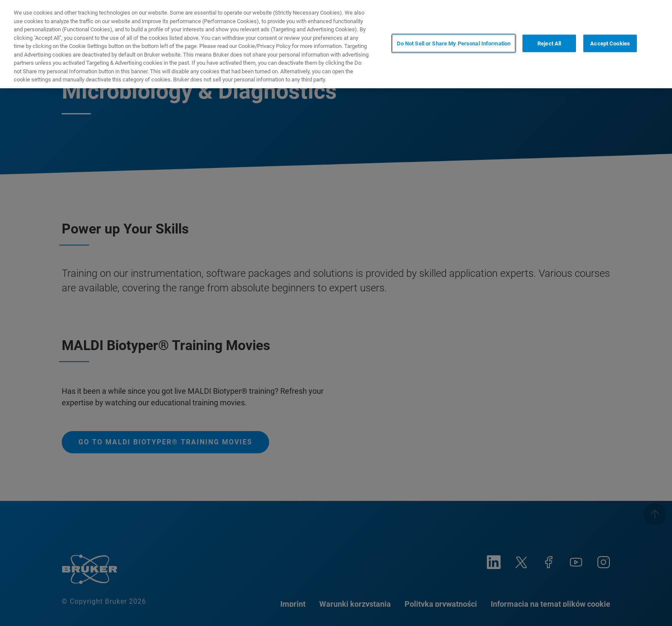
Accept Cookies (610, 43)
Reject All (549, 43)
